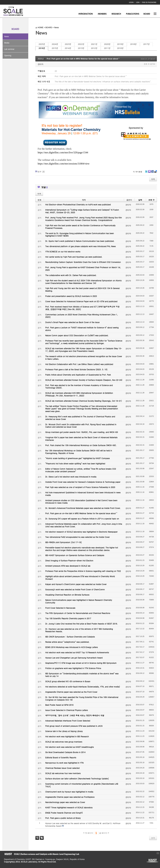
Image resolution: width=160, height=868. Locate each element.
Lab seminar (9, 49)
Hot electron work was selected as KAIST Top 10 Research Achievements (77, 652)
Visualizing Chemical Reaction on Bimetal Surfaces (67, 595)
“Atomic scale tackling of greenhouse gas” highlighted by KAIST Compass (78, 458)
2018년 (133, 44)
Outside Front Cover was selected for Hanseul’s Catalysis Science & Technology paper (83, 482)
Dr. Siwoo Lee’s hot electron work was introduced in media (71, 477)
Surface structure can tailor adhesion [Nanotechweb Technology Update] (77, 778)
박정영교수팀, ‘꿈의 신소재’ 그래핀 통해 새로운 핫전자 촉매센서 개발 (75, 715)
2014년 (68, 48)
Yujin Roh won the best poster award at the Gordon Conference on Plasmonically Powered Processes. (80, 227)
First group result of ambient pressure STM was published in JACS (74, 726)
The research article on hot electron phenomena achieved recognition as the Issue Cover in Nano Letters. (84, 358)
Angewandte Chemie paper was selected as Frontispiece (70, 797)
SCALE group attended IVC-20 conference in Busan (68, 681)
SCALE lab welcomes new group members (64, 742)
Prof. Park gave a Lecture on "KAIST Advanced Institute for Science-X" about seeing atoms (82, 329)
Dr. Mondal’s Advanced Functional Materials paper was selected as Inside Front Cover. (83, 508)
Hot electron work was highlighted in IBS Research (67, 736)
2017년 (146, 44)
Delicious (156, 173)
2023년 (68, 44)
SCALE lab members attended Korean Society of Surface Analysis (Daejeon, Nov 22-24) (84, 380)
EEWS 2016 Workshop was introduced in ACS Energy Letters (72, 647)
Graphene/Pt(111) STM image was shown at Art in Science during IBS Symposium (81, 663)
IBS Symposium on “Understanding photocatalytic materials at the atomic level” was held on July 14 (82, 675)
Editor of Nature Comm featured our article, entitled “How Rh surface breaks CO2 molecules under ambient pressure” (81, 470)
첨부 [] (41, 172)
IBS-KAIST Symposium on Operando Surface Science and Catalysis (75, 555)
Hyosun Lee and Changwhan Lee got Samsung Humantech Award (74, 658)
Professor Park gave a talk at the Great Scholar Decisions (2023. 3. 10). (77, 369)
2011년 (107, 48)
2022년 (81, 44)
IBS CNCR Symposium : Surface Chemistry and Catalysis (70, 637)
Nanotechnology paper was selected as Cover (65, 802)
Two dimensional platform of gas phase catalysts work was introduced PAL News (81, 246)
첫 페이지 (88, 833)
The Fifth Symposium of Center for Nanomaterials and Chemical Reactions (78, 613)
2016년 (42, 48)
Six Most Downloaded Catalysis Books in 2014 (65, 752)
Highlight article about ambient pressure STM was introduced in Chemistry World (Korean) (80, 578)
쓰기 (153, 838)
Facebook (152, 173)
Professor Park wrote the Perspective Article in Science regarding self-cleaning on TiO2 (83, 571)
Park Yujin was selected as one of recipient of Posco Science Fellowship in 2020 (80, 487)
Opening (8, 56)
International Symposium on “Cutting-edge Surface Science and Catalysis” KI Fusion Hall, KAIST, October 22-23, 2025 (82, 211)
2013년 (81, 48)
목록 (153, 179)
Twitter (146, 173)
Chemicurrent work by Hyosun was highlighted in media (69, 792)
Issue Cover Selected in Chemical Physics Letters (67, 710)
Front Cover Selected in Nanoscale (60, 608)
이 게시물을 (138, 172)
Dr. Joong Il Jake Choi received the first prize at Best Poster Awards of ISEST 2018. (81, 624)
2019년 (120, 44)
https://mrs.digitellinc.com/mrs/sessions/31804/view (64, 164)
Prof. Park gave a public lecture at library (63, 818)
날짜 (140, 200)
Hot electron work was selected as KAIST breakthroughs (70, 747)
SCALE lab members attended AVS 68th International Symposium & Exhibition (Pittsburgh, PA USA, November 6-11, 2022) (79, 394)
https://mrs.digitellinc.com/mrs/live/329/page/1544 (63, 152)
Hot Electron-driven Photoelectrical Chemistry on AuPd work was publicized (78, 204)
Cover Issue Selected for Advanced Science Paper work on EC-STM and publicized (81, 301)
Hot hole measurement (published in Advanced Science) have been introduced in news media (83, 494)
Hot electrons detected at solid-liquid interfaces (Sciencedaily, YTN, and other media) (83, 687)
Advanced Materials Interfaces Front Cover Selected (68, 721)
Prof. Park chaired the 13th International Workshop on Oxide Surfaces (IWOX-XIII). (81, 445)
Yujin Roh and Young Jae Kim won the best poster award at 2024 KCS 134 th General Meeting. (82, 289)
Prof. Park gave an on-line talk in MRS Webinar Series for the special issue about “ (83, 59)
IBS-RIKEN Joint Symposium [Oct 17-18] (63, 542)
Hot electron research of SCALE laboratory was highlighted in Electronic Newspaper (81, 532)
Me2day (149, 173)
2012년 (94, 48)
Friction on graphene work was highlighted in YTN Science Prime (73, 668)
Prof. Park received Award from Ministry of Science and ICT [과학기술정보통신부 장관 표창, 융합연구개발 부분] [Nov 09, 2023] (82, 308)
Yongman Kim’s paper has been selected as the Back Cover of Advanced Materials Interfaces (81, 439)
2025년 (42, 44)
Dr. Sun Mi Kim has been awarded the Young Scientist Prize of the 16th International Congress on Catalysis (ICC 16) (82, 698)
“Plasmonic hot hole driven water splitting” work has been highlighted (75, 463)
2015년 (55, 48)
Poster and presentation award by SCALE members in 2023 (71, 296)
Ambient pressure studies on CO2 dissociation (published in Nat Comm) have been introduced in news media (81, 502)
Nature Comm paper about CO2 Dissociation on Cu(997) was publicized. (77, 335)
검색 (37, 838)
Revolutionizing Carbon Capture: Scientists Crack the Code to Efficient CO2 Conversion (83, 262)
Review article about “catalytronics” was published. (67, 642)
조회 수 (151, 200)
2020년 (107, 44)
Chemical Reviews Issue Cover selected (62, 768)
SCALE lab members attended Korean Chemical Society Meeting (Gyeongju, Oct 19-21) (83, 401)
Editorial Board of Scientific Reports (61, 757)
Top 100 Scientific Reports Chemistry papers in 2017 (68, 618)
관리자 (40, 64)
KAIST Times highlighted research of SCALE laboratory (69, 807)
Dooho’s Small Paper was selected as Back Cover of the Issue (72, 322)
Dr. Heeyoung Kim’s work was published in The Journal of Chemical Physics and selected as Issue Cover (80, 418)
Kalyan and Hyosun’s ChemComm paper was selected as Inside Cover (76, 584)
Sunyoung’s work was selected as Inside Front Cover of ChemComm (75, 589)
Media (7, 43)
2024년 (55, 44)
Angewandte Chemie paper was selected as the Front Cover (71, 692)
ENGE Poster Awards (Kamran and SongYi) (64, 813)
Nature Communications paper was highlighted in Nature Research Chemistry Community (79, 601)
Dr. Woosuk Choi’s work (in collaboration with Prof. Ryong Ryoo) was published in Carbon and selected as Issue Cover (81, 426)
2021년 (94, 44)
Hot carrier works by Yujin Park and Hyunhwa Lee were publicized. (74, 257)
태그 (42, 838)
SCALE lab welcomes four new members (63, 773)
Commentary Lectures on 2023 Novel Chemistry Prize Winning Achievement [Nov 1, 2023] (82, 316)
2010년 (120, 48)
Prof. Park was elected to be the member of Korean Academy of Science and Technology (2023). (79, 386)
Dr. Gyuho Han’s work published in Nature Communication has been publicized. (80, 241)
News (7, 37)
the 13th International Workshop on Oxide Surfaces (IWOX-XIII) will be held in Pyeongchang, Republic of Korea (79, 452)
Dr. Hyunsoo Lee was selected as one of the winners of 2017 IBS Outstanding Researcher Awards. (79, 630)
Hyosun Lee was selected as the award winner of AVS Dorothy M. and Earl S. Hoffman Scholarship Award (83, 825)
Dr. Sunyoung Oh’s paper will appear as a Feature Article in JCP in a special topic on (82, 519)
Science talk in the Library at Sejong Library (64, 731)
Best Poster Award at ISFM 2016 (59, 705)
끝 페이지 (104, 833)
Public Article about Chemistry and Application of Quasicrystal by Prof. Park (78, 375)
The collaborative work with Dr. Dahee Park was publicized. (71, 275)
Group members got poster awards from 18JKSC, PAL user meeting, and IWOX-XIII (82, 432)
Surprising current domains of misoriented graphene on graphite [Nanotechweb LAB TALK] (82, 785)
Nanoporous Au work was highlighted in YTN (64, 763)
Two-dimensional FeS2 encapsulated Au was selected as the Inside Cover (77, 537)
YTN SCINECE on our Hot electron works (63, 252)
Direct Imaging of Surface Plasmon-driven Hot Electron (69, 560)
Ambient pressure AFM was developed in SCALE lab (68, 566)
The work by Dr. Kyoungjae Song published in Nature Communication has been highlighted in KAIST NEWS (80, 235)
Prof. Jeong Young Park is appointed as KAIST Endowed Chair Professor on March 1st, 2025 (83, 269)
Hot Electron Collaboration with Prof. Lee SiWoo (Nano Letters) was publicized (79, 364)
